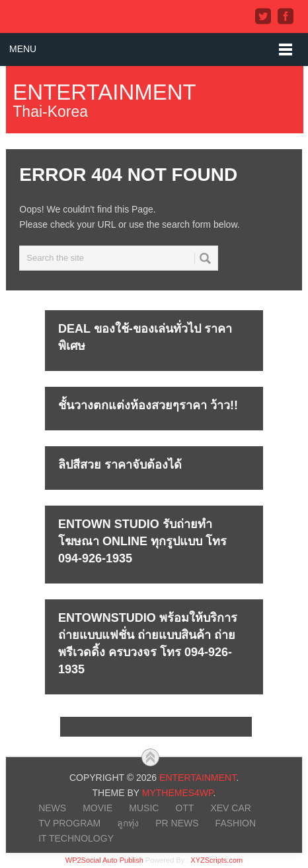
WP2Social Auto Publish (104, 860)
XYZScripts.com (216, 860)
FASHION (236, 823)
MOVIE (97, 808)
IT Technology (76, 838)
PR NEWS (177, 823)
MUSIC (144, 808)
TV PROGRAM (69, 823)
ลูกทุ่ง (128, 823)
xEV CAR (230, 808)
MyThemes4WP (178, 793)
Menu (23, 49)
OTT (184, 808)
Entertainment (104, 92)
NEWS (52, 808)
